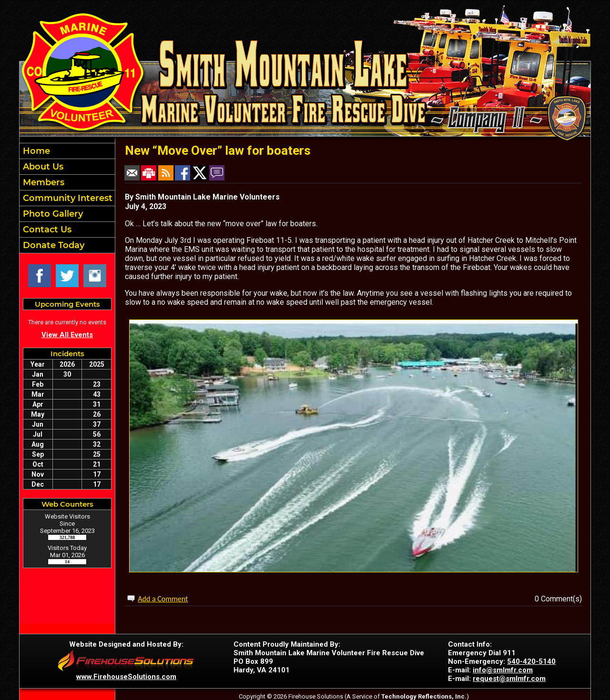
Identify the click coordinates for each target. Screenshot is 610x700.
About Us (42, 167)
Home (35, 151)
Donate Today (52, 245)
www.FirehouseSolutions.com (126, 677)
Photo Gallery (52, 214)
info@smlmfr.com (503, 670)
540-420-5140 (531, 661)
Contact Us (46, 230)
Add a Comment (163, 599)
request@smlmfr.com (509, 679)
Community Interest (66, 198)
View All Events (67, 335)
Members (42, 182)
